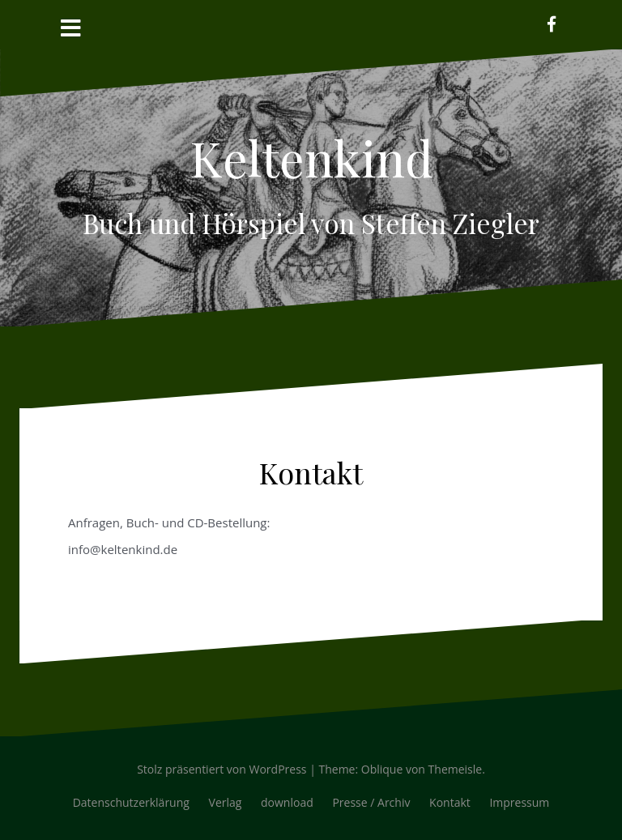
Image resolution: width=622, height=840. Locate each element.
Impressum (519, 802)
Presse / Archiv (371, 802)
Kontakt (450, 802)
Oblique (382, 769)
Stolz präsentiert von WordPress (222, 769)
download (287, 802)
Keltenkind (311, 157)
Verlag (226, 802)
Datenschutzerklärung (131, 802)
